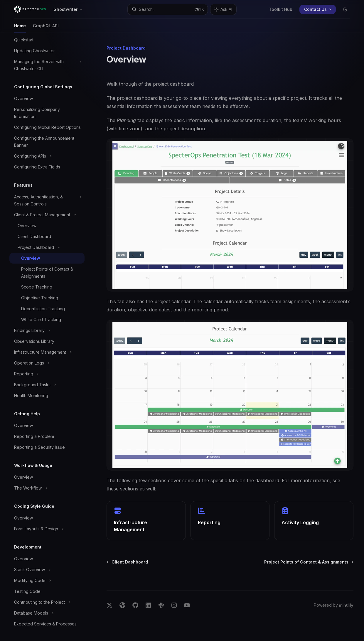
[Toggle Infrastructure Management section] (47, 352)
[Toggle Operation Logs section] (47, 363)
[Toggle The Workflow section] (47, 488)
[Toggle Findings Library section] (47, 330)
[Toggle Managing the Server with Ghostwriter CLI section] (47, 65)
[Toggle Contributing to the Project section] (47, 602)
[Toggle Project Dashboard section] (47, 247)
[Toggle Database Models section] (47, 613)
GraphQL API (46, 28)
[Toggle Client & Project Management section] (47, 215)
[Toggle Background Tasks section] (47, 385)
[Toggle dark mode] (345, 9)
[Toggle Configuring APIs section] (47, 156)
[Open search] (168, 9)
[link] (146, 521)
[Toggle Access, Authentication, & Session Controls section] (47, 200)
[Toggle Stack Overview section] (47, 570)
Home (20, 28)
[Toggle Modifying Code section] (47, 581)
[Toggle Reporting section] (47, 374)
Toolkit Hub (281, 9)
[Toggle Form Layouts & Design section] (47, 529)
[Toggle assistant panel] (223, 9)
